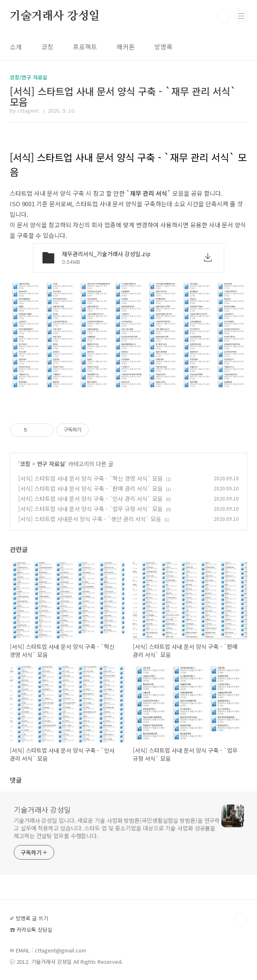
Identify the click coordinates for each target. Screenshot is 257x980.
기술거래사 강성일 (55, 16)
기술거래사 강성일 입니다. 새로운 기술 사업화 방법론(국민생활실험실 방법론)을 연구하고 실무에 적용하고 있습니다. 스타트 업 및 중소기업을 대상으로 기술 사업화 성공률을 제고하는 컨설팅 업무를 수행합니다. (117, 828)
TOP (241, 919)
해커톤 (126, 47)
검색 (223, 16)
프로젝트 (85, 47)
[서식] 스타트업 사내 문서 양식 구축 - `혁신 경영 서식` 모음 (90, 478)
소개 (16, 47)
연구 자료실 (51, 464)
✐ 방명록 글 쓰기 (29, 918)
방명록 (163, 47)
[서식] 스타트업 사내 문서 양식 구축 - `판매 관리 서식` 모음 (90, 488)
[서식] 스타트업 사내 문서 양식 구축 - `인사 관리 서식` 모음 (90, 499)
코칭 (47, 47)
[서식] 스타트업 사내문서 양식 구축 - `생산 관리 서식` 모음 (90, 519)
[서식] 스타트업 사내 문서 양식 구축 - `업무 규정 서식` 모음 (90, 509)
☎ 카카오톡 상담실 (31, 930)
